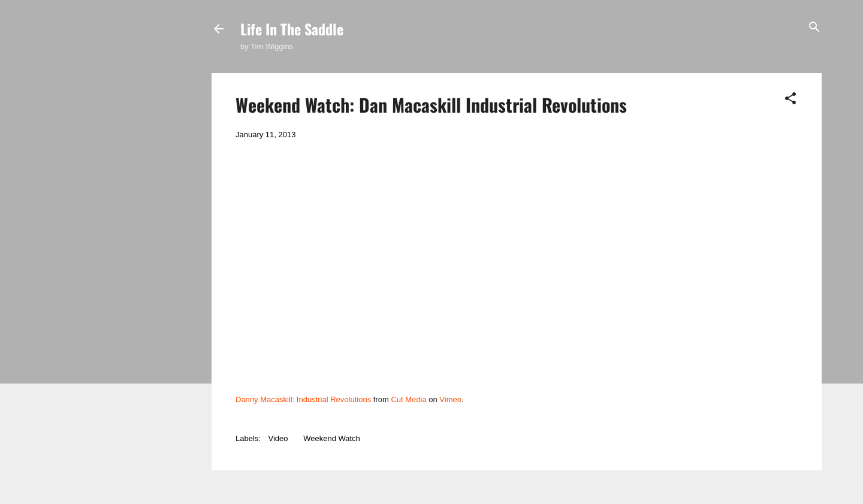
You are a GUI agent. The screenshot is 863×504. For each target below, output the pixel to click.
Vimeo (450, 399)
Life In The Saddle (292, 29)
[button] (790, 99)
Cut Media (408, 399)
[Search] (814, 28)
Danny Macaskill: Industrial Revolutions (303, 399)
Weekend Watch (332, 438)
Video (278, 438)
